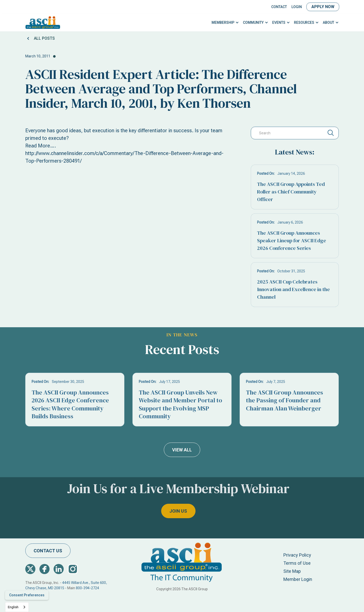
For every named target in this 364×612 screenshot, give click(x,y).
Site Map (292, 571)
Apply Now (323, 7)
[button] (225, 23)
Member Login (298, 579)
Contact (279, 7)
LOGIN (297, 7)
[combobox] (17, 607)
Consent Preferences (27, 595)
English (13, 607)
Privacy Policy (297, 555)
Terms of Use (297, 563)
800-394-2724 (87, 588)
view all (182, 450)
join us (164, 511)
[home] (43, 23)
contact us (48, 551)
